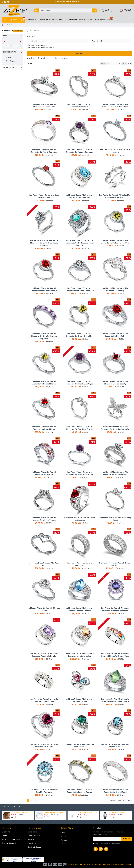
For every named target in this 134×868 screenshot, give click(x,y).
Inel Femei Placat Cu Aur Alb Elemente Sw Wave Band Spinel (80, 473)
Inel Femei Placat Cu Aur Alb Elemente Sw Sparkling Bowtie (80, 428)
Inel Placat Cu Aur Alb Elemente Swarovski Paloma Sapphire (80, 609)
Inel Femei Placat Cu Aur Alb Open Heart (44, 564)
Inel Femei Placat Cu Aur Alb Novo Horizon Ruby (44, 196)
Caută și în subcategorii (37, 45)
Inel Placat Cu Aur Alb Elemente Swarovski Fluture (80, 700)
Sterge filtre (19, 31)
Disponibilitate (9, 52)
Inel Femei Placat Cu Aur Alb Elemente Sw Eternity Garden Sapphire (44, 336)
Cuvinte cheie (9, 67)
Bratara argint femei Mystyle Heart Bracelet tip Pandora (55, 813)
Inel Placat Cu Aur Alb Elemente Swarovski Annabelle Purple (44, 655)
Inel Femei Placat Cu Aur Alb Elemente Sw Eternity (115, 289)
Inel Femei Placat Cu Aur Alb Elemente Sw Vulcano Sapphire (80, 151)
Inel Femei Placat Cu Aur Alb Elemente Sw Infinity (80, 105)
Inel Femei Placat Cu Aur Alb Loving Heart (115, 519)
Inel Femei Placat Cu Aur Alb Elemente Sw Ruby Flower (44, 428)
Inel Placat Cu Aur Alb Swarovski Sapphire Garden (115, 745)
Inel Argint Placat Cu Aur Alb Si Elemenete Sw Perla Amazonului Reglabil (80, 243)
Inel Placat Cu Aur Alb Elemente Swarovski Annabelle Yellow (80, 655)
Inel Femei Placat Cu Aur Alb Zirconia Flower (44, 609)
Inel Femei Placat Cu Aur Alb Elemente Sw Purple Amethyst (80, 382)
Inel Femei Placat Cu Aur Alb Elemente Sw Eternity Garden (80, 791)
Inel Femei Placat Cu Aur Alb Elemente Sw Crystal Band (115, 791)
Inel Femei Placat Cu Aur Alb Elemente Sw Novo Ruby (115, 335)
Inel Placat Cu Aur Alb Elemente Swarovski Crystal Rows (44, 700)
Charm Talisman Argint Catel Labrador (88, 813)
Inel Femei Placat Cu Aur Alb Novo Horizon (115, 151)
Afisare (124, 64)
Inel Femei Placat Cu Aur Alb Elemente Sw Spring (44, 473)
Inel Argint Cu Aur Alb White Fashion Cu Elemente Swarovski (115, 196)
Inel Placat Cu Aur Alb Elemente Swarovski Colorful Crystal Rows (115, 655)
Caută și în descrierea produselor (41, 48)
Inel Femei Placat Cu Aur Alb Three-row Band (115, 564)
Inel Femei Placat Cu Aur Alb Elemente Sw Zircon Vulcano (44, 519)
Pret (5, 36)
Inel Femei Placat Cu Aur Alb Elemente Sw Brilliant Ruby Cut (44, 289)
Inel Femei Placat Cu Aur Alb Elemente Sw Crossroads (44, 105)
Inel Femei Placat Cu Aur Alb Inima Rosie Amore (80, 519)
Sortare (103, 64)
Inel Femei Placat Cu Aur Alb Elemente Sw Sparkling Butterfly (115, 428)
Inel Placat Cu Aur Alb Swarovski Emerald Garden (80, 745)
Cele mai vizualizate (11, 807)
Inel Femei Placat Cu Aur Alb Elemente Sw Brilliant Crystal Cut (115, 241)
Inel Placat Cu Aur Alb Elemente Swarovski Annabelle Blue (80, 196)
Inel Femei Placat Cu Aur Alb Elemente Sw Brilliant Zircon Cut (80, 289)
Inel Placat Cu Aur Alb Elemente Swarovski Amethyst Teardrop (115, 609)
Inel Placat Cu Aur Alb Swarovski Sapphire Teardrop (44, 791)
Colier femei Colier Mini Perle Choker (22, 813)
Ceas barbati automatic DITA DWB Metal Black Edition (120, 813)
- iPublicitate (127, 864)
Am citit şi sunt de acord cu (107, 844)
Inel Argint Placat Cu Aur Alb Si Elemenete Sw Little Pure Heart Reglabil (44, 243)
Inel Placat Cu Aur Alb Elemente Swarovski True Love (44, 745)
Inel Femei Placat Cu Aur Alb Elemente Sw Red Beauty (115, 382)
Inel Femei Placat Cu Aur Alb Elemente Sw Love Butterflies (115, 105)
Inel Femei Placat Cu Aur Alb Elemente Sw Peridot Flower (44, 382)
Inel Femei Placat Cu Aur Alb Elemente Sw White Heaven (115, 473)
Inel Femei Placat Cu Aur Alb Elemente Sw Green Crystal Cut (80, 335)
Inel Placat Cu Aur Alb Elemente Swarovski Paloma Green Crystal (115, 700)
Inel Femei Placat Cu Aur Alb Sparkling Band (80, 564)
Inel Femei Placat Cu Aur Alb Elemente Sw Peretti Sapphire (44, 151)
